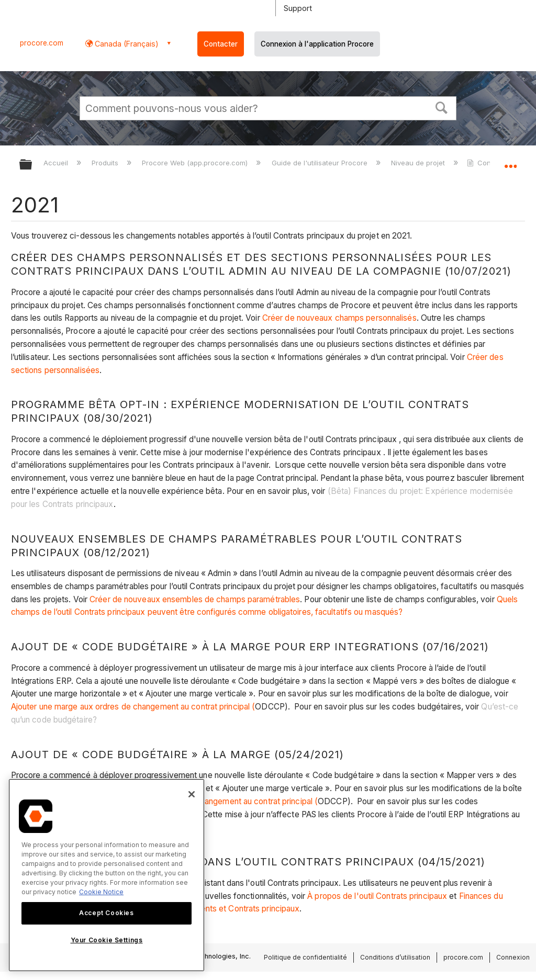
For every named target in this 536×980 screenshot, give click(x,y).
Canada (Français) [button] (126, 44)
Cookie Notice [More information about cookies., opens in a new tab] (101, 892)
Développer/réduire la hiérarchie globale (32, 165)
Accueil (57, 163)
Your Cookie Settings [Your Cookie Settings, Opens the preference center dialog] (107, 940)
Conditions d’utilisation (395, 957)
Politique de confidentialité (305, 957)
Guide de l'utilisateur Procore (321, 163)
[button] (442, 107)
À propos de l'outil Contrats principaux (377, 896)
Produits (106, 163)
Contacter (221, 44)
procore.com (42, 43)
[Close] (192, 794)
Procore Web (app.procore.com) (196, 163)
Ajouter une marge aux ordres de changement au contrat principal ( (133, 707)
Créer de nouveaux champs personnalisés (339, 318)
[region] (107, 875)
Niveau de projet (419, 163)
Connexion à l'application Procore (317, 44)
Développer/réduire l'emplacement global (510, 161)
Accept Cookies (106, 913)
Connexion (513, 957)
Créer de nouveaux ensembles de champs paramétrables (195, 599)
